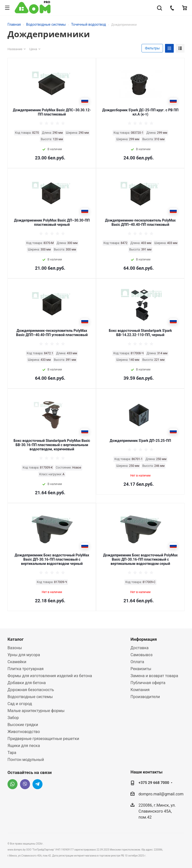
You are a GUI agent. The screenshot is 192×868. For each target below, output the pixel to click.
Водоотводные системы (46, 24)
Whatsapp (12, 784)
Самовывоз (141, 655)
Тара (12, 753)
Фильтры (152, 48)
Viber (25, 784)
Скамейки (17, 662)
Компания (140, 690)
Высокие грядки (23, 725)
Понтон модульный (26, 760)
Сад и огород (20, 704)
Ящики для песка (24, 746)
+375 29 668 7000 (154, 783)
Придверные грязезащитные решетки (43, 739)
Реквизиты (141, 669)
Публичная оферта (148, 683)
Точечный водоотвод (88, 24)
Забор (13, 718)
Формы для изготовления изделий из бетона (50, 676)
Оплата (137, 662)
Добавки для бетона (27, 683)
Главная (14, 24)
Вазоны (15, 648)
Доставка (139, 648)
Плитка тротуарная (25, 669)
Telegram (37, 784)
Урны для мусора (24, 655)
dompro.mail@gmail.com (161, 794)
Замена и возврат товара (154, 676)
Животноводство (24, 732)
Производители (145, 697)
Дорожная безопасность (31, 690)
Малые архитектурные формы (36, 711)
